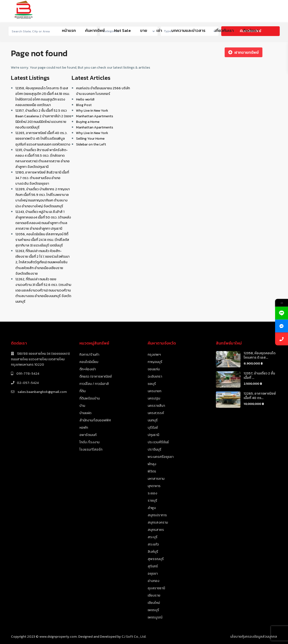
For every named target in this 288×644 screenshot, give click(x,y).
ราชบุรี (152, 501)
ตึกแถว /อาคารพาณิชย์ (96, 376)
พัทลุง (152, 464)
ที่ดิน (82, 391)
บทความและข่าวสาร (188, 30)
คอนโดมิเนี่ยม (89, 362)
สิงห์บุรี (153, 552)
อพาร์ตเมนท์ (88, 435)
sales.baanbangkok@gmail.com (42, 392)
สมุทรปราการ (157, 515)
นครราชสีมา (156, 406)
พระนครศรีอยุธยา (161, 457)
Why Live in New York (92, 111)
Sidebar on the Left (91, 144)
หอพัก (84, 428)
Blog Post (84, 105)
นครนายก (154, 391)
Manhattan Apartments (95, 116)
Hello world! (85, 99)
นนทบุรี (153, 420)
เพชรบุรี (153, 610)
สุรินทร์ (153, 566)
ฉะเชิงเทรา (155, 376)
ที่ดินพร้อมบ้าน (90, 398)
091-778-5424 (27, 374)
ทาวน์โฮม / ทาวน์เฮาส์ (94, 384)
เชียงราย (154, 595)
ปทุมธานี (153, 435)
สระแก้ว (153, 544)
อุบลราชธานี (156, 588)
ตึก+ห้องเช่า (88, 369)
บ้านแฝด (85, 413)
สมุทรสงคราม (158, 522)
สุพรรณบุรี (156, 559)
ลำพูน (152, 508)
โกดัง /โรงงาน (89, 442)
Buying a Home (88, 122)
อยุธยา (153, 574)
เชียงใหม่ (154, 603)
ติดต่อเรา (251, 30)
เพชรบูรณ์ (155, 617)
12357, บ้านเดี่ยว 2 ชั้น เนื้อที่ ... (259, 376)
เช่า (159, 30)
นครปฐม (154, 398)
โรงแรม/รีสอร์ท (91, 449)
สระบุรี (153, 537)
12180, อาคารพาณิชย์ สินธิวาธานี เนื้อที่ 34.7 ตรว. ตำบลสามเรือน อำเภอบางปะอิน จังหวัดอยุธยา (42, 178)
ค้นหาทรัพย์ (95, 30)
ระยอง (152, 493)
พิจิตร (152, 471)
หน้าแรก (69, 30)
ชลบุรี (152, 384)
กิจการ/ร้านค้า (89, 355)
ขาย (144, 30)
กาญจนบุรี (155, 362)
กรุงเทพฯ (154, 355)
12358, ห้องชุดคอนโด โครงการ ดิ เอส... (260, 355)
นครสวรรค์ (156, 413)
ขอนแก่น (154, 369)
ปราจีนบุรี (154, 449)
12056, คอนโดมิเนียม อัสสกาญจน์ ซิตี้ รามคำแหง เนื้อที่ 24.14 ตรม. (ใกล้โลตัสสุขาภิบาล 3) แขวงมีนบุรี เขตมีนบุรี (42, 240)
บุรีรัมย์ (153, 428)
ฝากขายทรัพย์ (244, 52)
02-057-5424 (28, 383)
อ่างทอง (154, 581)
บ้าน (82, 406)
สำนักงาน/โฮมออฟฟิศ (95, 420)
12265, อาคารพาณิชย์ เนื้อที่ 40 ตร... (260, 396)
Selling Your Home (90, 139)
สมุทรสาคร (156, 530)
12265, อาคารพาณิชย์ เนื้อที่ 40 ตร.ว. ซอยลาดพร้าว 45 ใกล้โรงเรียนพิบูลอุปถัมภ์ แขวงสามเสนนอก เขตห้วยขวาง (43, 139)
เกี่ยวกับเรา (224, 30)
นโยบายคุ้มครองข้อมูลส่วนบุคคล (254, 637)
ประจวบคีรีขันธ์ (158, 442)
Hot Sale (122, 30)
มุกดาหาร (154, 486)
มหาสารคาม (156, 479)
